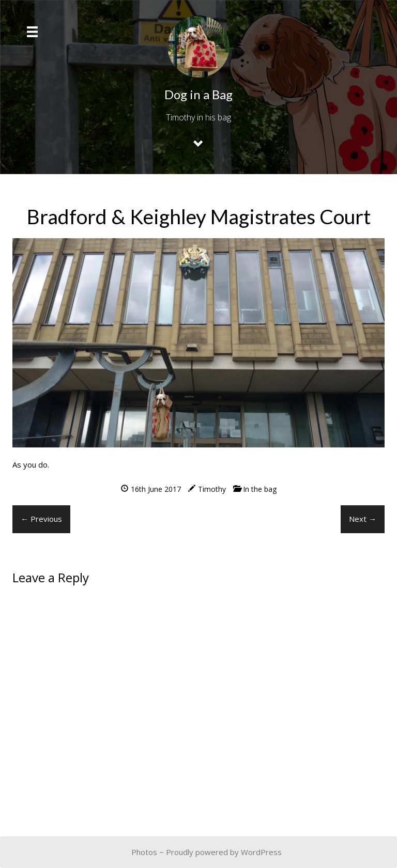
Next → (363, 519)
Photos (144, 852)
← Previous (41, 519)
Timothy (212, 489)
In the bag (260, 489)
